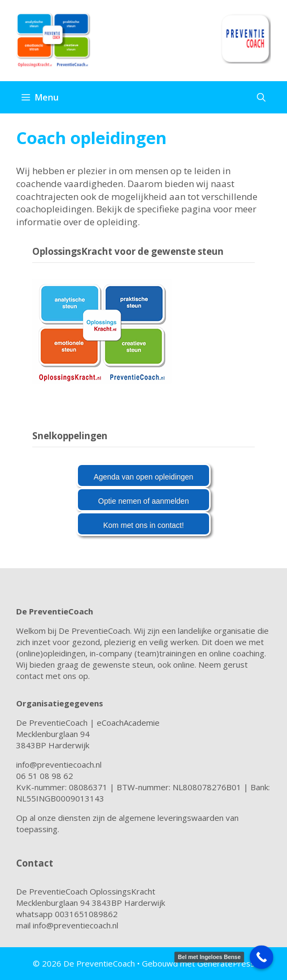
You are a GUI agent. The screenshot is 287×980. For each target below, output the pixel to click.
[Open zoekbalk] (261, 97)
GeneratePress (226, 963)
